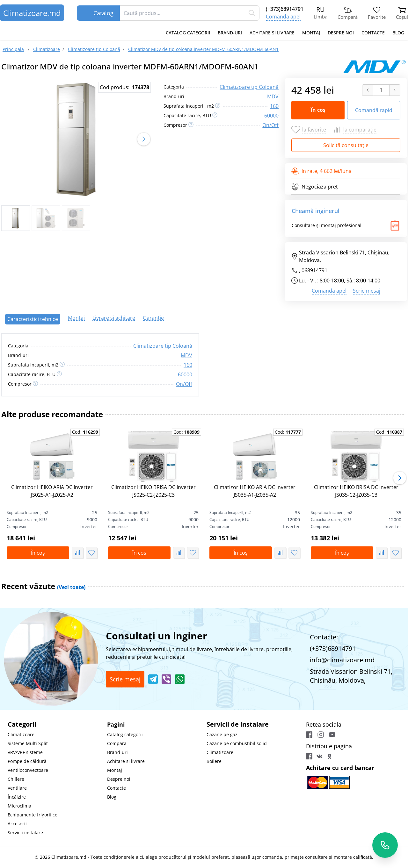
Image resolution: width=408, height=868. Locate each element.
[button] (144, 139)
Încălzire (17, 797)
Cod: (85, 432)
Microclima (19, 806)
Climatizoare (21, 734)
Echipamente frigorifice (33, 815)
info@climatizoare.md (342, 660)
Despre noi (341, 33)
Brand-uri (230, 33)
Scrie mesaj (367, 291)
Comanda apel (283, 17)
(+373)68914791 (285, 9)
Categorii (22, 724)
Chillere (16, 779)
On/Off (270, 125)
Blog (398, 33)
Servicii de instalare (238, 724)
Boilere (214, 761)
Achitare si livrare (272, 33)
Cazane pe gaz (222, 734)
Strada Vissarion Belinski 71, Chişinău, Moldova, (340, 256)
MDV (273, 96)
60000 (271, 116)
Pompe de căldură (27, 761)
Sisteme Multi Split (28, 743)
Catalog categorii (188, 33)
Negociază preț (315, 187)
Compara (117, 743)
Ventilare (17, 788)
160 (274, 106)
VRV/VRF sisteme (25, 752)
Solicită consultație (346, 145)
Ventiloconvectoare (28, 770)
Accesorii (17, 824)
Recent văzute (43, 586)
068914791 (314, 270)
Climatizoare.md (32, 13)
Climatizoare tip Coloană (249, 87)
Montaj (311, 33)
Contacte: (324, 637)
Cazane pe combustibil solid (237, 743)
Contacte (373, 33)
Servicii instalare (25, 832)
